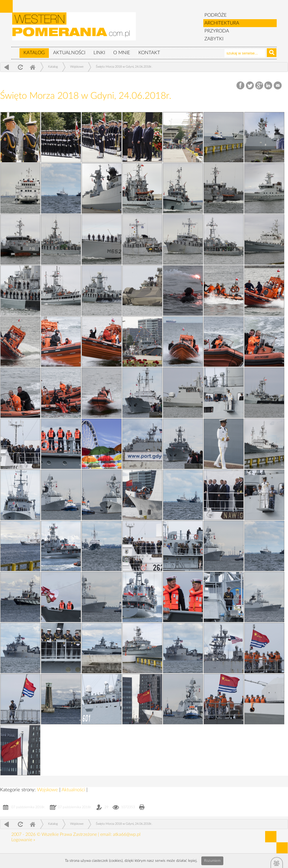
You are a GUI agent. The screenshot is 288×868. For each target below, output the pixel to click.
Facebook (241, 86)
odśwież (20, 67)
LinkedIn (269, 86)
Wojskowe (77, 67)
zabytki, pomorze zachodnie (74, 29)
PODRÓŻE (216, 15)
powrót (7, 67)
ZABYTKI (214, 39)
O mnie (122, 53)
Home (32, 67)
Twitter (250, 86)
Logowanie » (23, 840)
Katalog (34, 53)
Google (259, 86)
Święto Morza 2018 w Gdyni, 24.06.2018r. (124, 67)
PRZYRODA (217, 31)
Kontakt (149, 53)
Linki (99, 53)
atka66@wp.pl (127, 834)
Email (278, 86)
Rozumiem (212, 861)
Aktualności (69, 53)
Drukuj (142, 808)
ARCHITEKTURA (222, 23)
